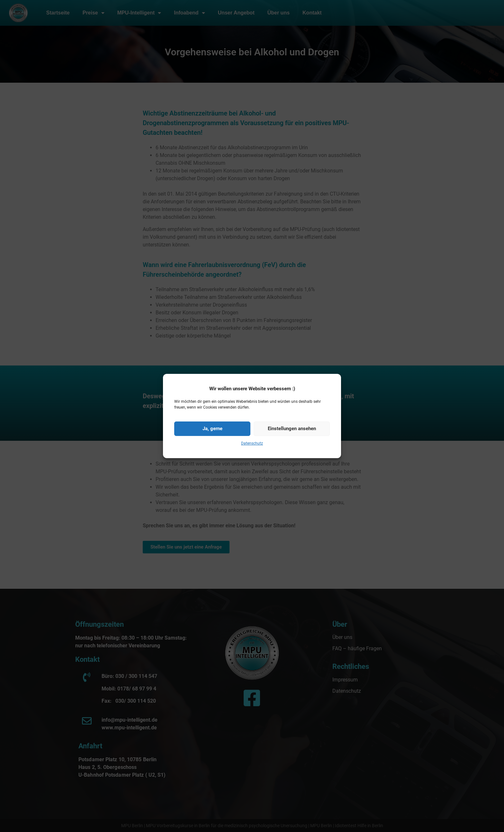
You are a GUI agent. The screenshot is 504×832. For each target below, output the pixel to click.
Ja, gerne (212, 444)
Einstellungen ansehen (292, 444)
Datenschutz (252, 459)
